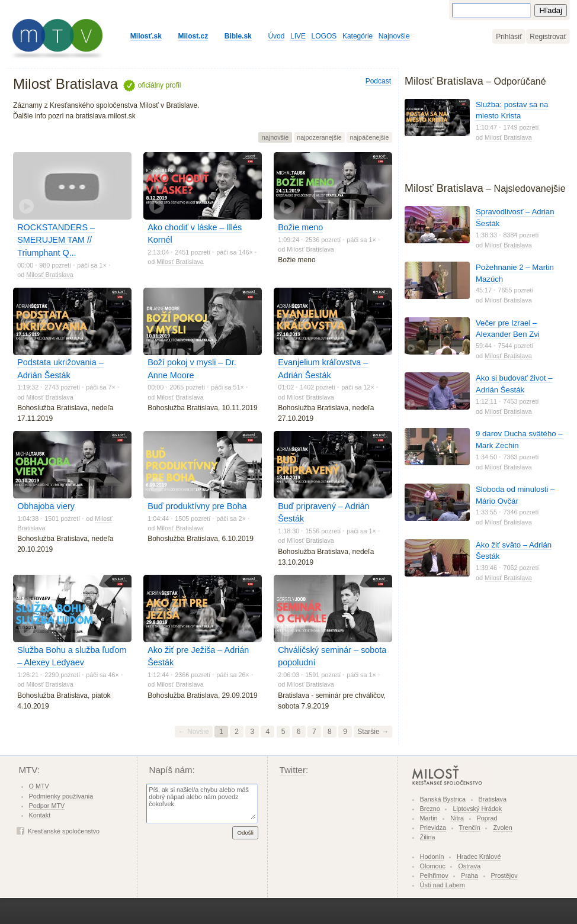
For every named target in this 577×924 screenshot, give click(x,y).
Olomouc (433, 866)
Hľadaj (551, 10)
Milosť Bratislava (50, 275)
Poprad (487, 818)
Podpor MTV (47, 806)
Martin (429, 818)
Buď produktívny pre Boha (197, 506)
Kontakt (40, 815)
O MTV (39, 786)
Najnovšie (394, 36)
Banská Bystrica (443, 799)
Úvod (276, 36)
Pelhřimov (434, 875)
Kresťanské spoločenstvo (64, 831)
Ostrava (469, 866)
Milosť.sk (146, 36)
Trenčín (470, 828)
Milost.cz (193, 36)
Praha (469, 875)
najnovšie (275, 137)
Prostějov (504, 875)
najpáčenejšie (370, 137)
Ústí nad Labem (443, 885)
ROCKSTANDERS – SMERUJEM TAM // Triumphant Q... (56, 240)
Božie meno (300, 227)
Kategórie (358, 36)
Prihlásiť (509, 37)
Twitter (293, 770)
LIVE (298, 36)
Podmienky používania (61, 796)
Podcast (378, 81)
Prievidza (433, 828)
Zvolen (502, 828)
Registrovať (548, 37)
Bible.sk (238, 36)
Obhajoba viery (46, 506)
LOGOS (324, 36)
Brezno (430, 809)
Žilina (428, 837)
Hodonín (432, 857)
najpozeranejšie (319, 137)
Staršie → (373, 732)
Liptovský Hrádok (477, 809)
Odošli (245, 833)
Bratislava (493, 799)
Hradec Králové (479, 857)
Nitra (457, 818)
